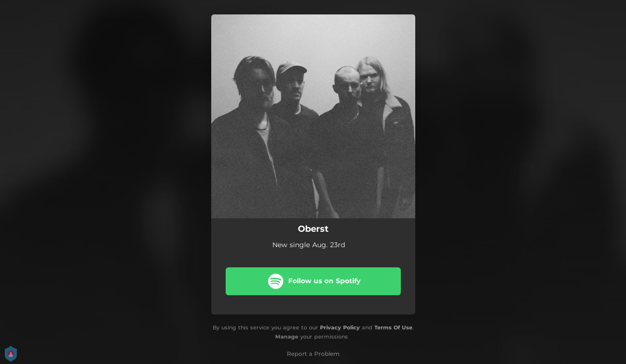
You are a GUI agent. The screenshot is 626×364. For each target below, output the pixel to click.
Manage (287, 337)
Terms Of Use (393, 327)
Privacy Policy (340, 327)
